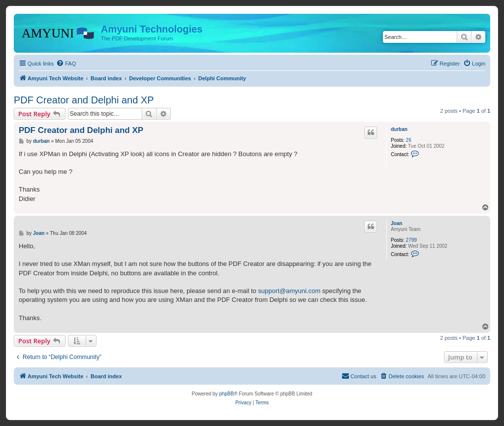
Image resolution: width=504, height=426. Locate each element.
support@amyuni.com (289, 291)
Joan (396, 223)
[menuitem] (66, 64)
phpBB (226, 394)
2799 (411, 240)
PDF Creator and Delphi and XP (84, 100)
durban (399, 129)
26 (409, 140)
